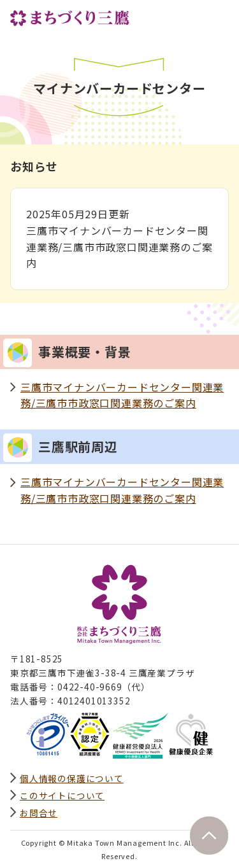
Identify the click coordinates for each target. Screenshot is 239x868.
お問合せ (39, 813)
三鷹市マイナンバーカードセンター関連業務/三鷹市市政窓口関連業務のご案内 (122, 395)
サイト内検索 (191, 17)
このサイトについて (62, 795)
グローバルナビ (219, 17)
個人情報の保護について (72, 778)
